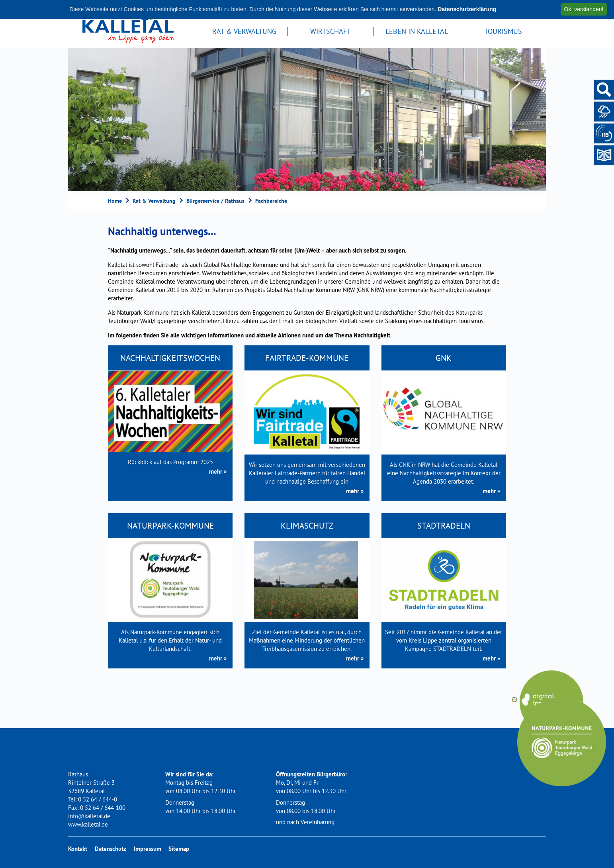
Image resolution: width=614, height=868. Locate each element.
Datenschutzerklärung (467, 9)
